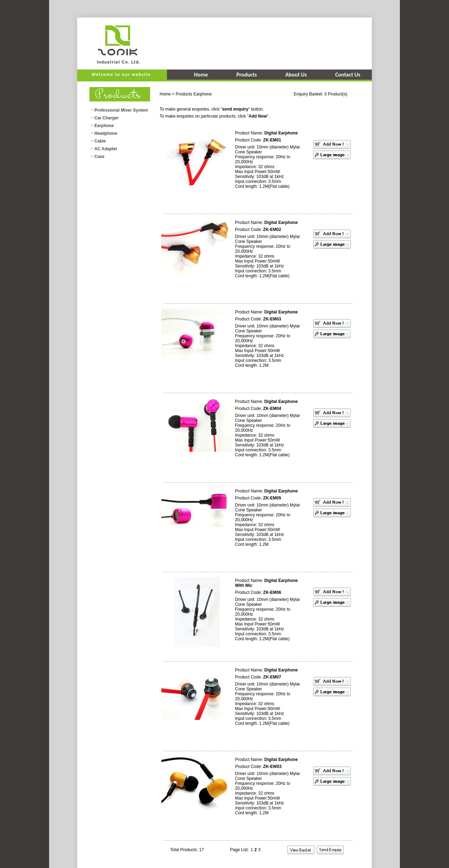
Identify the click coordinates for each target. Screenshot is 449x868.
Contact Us (348, 75)
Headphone (106, 133)
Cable (100, 141)
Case (99, 157)
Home (201, 75)
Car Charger (106, 118)
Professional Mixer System (121, 110)
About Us (296, 75)
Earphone (104, 126)
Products (247, 75)
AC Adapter (106, 149)
